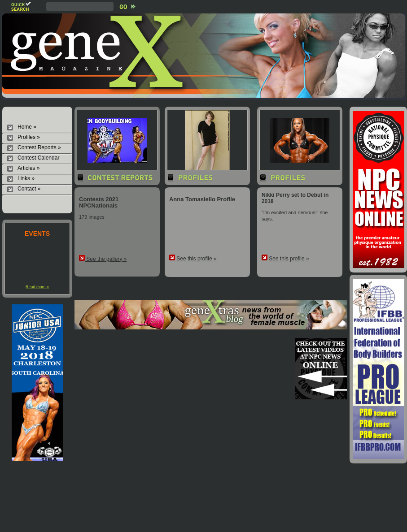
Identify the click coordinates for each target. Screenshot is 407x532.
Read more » (37, 287)
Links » (26, 178)
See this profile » (193, 259)
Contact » (29, 189)
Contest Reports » (39, 147)
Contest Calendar (38, 158)
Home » (27, 127)
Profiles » (29, 137)
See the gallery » (103, 259)
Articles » (28, 168)
